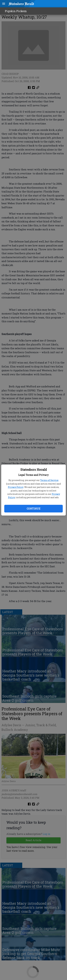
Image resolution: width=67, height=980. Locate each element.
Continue (33, 509)
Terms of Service (49, 480)
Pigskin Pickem (16, 11)
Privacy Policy (16, 487)
